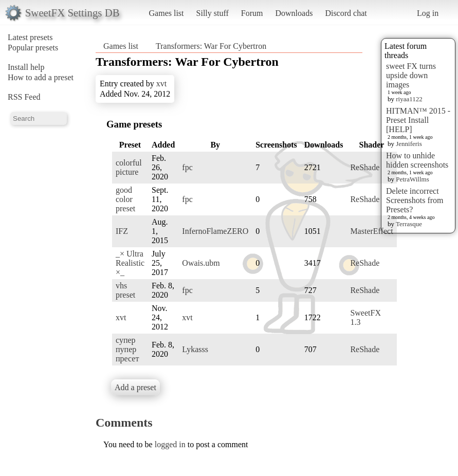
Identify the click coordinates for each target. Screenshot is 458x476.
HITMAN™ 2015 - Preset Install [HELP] (418, 120)
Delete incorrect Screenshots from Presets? (415, 200)
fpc (187, 167)
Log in (428, 13)
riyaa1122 (409, 99)
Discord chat (346, 13)
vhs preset (125, 290)
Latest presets (30, 37)
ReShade (365, 167)
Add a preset (135, 387)
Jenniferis (409, 144)
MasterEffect (371, 231)
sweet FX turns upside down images (411, 75)
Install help (26, 67)
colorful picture (129, 167)
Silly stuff (213, 13)
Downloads (294, 13)
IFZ (122, 231)
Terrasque (409, 224)
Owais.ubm (201, 263)
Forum (252, 13)
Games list (167, 13)
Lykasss (195, 349)
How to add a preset (41, 77)
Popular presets (33, 48)
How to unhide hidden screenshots (417, 160)
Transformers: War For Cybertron (211, 46)
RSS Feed (24, 97)
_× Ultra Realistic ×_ (130, 263)
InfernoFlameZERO (215, 231)
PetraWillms (412, 179)
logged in (170, 444)
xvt (161, 84)
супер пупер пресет (127, 349)
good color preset (125, 199)
